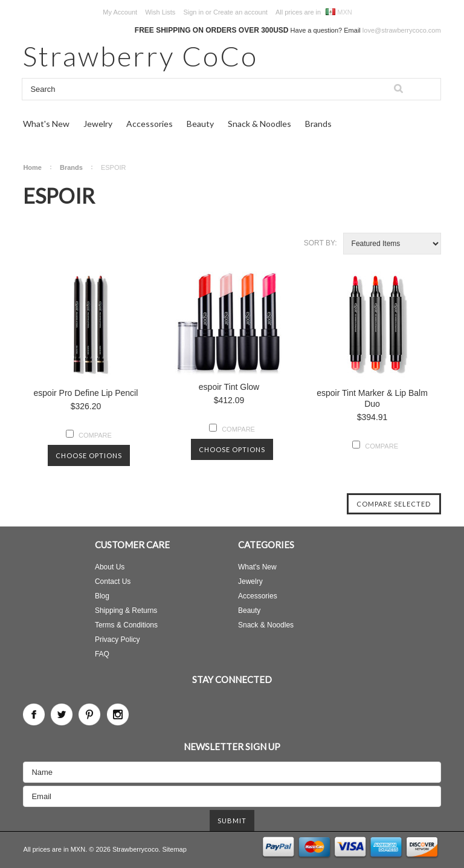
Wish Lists (160, 12)
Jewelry (98, 124)
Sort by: (321, 243)
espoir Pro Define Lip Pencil (86, 393)
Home (32, 167)
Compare (95, 435)
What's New (46, 124)
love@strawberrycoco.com (402, 30)
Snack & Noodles (259, 124)
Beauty (200, 124)
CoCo (140, 56)
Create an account (240, 12)
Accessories (150, 124)
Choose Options (89, 455)
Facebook (34, 714)
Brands (318, 124)
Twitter (62, 714)
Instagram (118, 714)
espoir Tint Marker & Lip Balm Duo (372, 398)
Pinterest (89, 714)
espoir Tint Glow (229, 387)
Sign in (193, 12)
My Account (120, 12)
